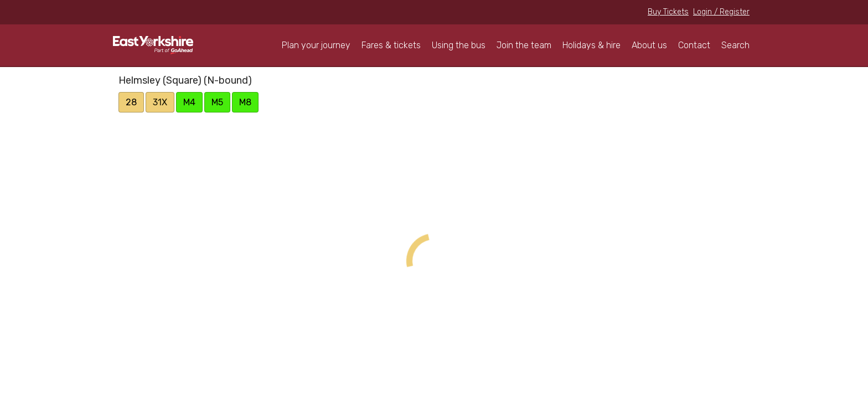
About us (649, 45)
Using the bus (459, 45)
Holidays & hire (591, 45)
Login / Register (721, 12)
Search (735, 45)
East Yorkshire (153, 45)
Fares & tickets (391, 45)
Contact (694, 45)
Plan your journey (316, 45)
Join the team (524, 45)
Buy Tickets (668, 12)
